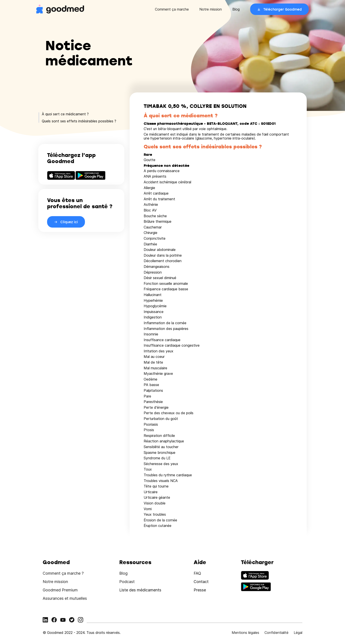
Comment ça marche (172, 9)
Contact (201, 582)
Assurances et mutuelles (65, 598)
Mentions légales (245, 633)
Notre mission (211, 9)
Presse (200, 590)
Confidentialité (276, 633)
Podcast (127, 582)
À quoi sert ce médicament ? (65, 114)
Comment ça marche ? (63, 573)
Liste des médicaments (140, 590)
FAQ (197, 573)
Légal (298, 633)
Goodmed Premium (60, 590)
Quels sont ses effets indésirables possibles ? (79, 121)
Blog (236, 9)
